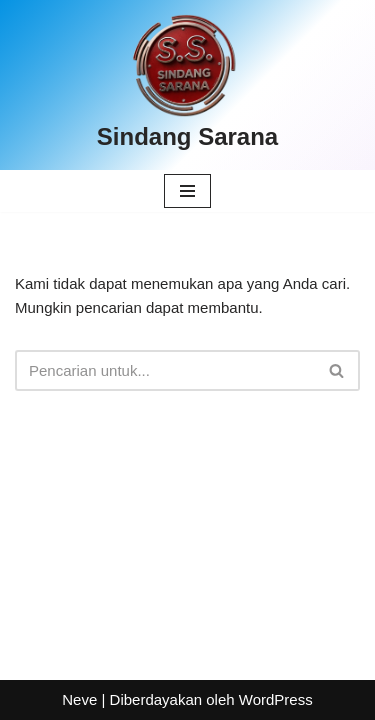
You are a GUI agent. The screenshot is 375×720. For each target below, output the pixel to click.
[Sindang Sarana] (187, 85)
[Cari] (165, 370)
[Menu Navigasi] (187, 191)
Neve (79, 699)
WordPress (276, 699)
